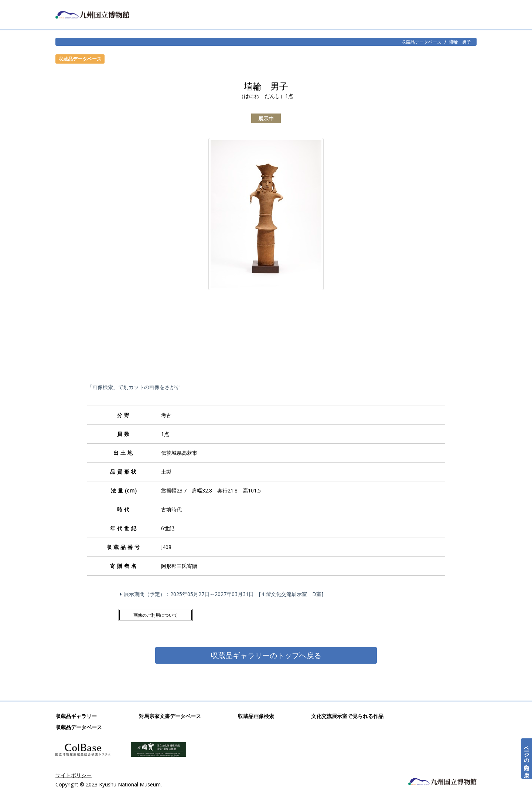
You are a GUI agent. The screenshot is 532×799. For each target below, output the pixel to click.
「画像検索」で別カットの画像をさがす (134, 387)
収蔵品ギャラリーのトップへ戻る (266, 655)
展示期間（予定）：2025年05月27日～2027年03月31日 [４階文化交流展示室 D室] (222, 594)
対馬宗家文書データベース (170, 716)
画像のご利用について (156, 615)
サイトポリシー (74, 775)
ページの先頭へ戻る (527, 759)
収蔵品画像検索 (256, 716)
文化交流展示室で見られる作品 (347, 716)
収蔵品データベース (422, 42)
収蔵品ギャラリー (76, 716)
